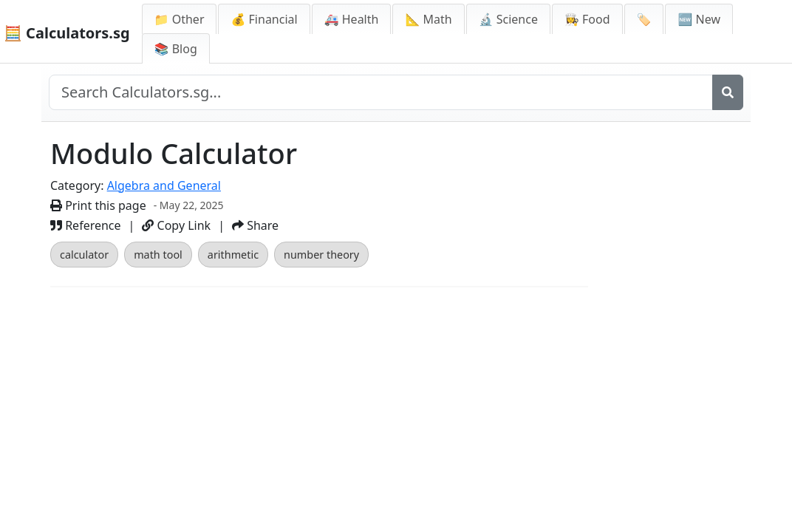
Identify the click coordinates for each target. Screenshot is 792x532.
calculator (84, 255)
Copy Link (176, 225)
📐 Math (428, 19)
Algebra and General (164, 185)
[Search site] (381, 92)
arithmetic (233, 255)
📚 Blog (176, 49)
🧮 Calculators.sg (67, 33)
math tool (158, 255)
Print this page (98, 205)
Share (255, 225)
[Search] (728, 92)
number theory (321, 255)
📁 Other (180, 19)
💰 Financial (264, 19)
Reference (86, 225)
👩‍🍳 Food (587, 19)
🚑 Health (352, 19)
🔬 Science (508, 19)
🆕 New (699, 19)
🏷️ (644, 19)
